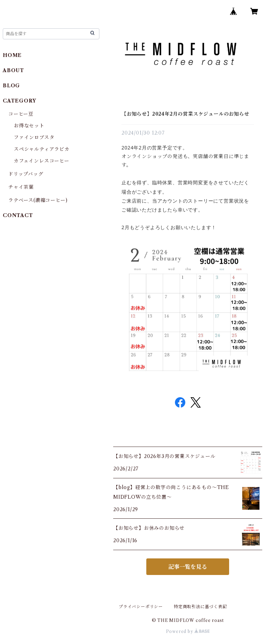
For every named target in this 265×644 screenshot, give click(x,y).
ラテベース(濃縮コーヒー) (38, 200)
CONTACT (18, 215)
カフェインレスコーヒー (42, 161)
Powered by (188, 631)
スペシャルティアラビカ (42, 149)
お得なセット (29, 126)
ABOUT (13, 70)
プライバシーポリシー (141, 607)
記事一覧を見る (188, 567)
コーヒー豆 (21, 114)
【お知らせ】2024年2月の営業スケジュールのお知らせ (185, 114)
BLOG (11, 86)
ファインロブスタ (34, 137)
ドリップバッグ (26, 174)
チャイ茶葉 (21, 187)
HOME (12, 55)
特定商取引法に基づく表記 (200, 607)
